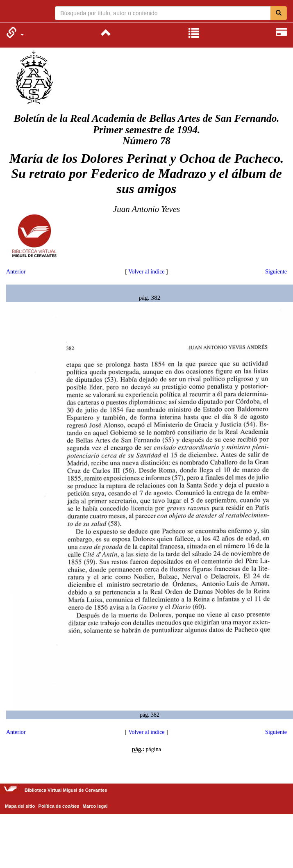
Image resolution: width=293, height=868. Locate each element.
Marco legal (95, 806)
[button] (15, 32)
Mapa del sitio (20, 806)
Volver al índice (146, 272)
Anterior (16, 272)
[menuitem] (15, 32)
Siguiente (276, 272)
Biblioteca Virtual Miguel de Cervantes (11, 12)
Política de (59, 806)
